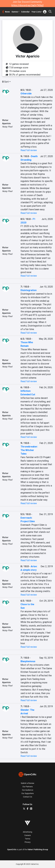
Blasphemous (28, 661)
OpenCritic (12, 849)
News (7, 12)
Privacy (28, 842)
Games (15, 12)
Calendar (25, 12)
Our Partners (28, 787)
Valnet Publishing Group (38, 849)
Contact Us (28, 797)
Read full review (29, 150)
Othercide (26, 93)
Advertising (27, 832)
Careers (28, 835)
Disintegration (29, 290)
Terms (27, 839)
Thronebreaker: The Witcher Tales (29, 450)
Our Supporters (28, 793)
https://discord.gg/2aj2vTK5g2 (27, 5)
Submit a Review (27, 783)
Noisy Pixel (7, 127)
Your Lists (36, 12)
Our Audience (28, 790)
